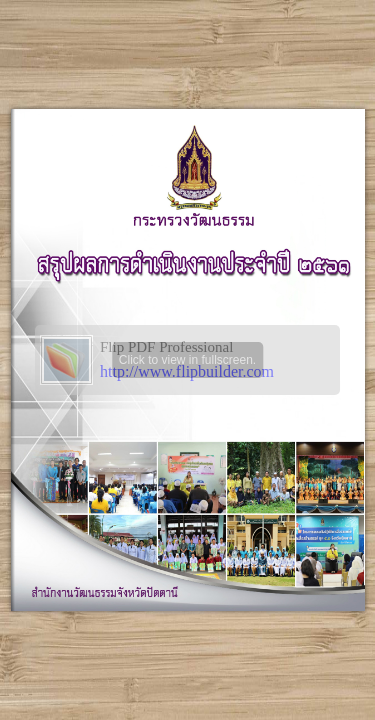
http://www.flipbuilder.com (187, 371)
